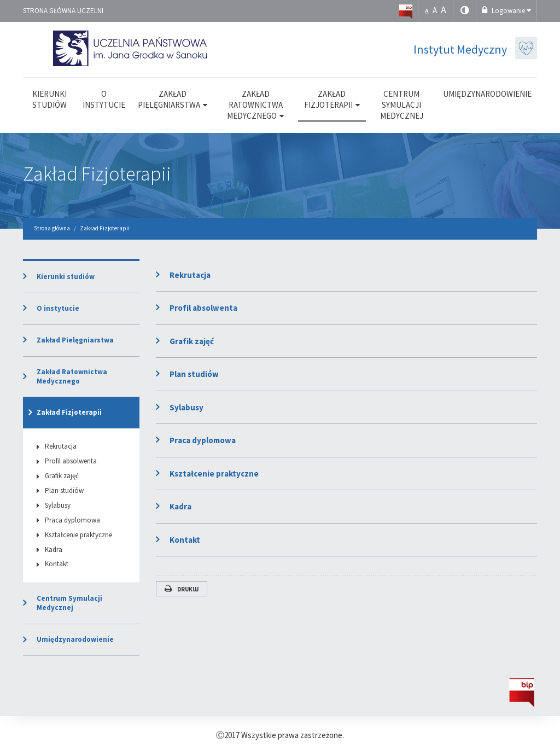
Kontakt (185, 540)
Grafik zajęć (192, 341)
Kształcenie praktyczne (214, 474)
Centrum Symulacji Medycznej (69, 603)
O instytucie (58, 308)
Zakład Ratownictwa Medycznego (72, 376)
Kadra (180, 506)
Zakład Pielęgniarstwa (75, 340)
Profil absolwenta (203, 308)
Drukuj (182, 589)
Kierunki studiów (66, 277)
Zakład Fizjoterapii (97, 174)
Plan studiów (194, 374)
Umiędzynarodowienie (75, 639)
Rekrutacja (190, 275)
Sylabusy (186, 407)
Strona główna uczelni (63, 11)
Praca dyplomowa (203, 440)
